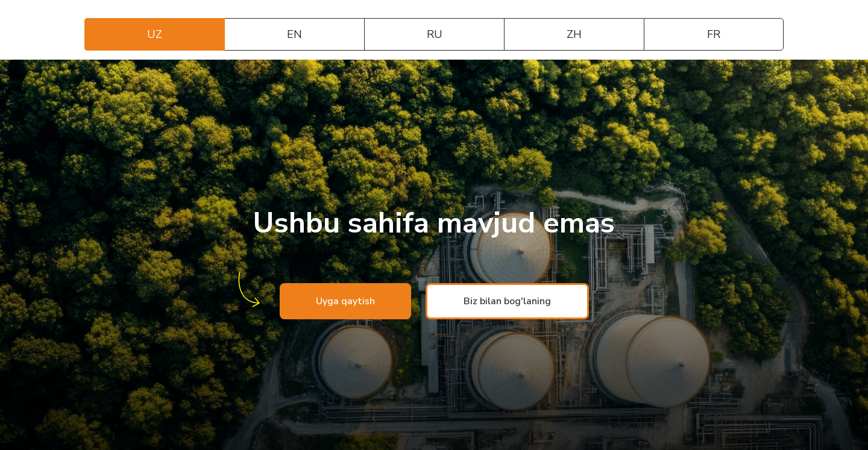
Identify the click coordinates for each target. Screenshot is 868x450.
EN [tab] (294, 34)
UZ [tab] (155, 34)
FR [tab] (714, 34)
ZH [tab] (574, 34)
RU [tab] (435, 34)
